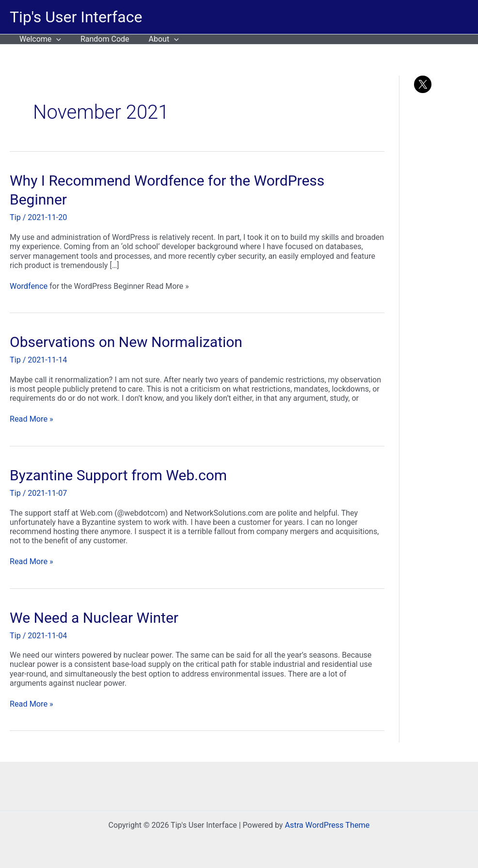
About (154, 39)
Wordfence (169, 181)
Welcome (38, 39)
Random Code (99, 39)
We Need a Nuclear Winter (94, 617)
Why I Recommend (72, 181)
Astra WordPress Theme (327, 824)
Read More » (31, 418)
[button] (54, 39)
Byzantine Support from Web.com (118, 474)
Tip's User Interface (76, 17)
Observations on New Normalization (126, 342)
